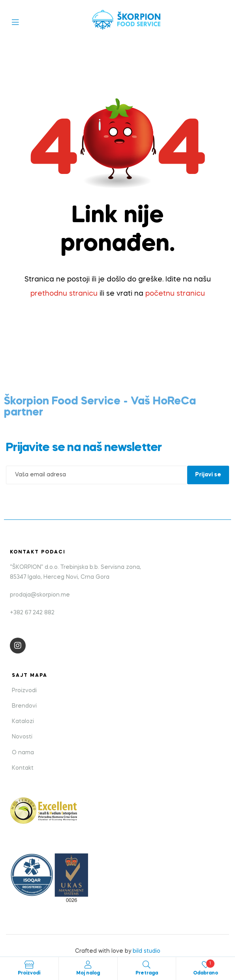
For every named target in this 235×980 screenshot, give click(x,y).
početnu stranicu (175, 294)
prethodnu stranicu (64, 294)
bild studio (147, 951)
